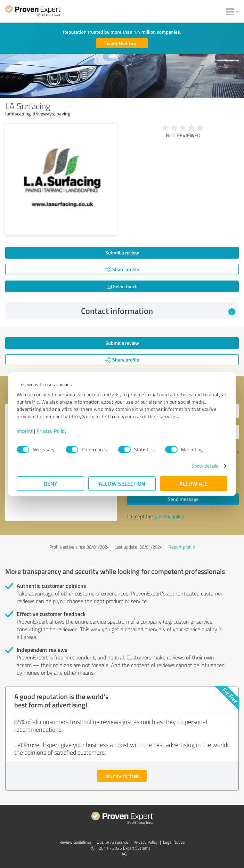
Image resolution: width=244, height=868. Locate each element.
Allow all (194, 483)
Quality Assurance (112, 842)
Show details (205, 466)
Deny (51, 483)
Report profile (182, 547)
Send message (183, 499)
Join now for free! (122, 776)
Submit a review (122, 253)
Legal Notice (174, 842)
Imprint (25, 431)
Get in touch (122, 286)
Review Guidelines (75, 842)
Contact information (158, 311)
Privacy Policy (52, 431)
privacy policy (169, 516)
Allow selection (122, 483)
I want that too (120, 43)
